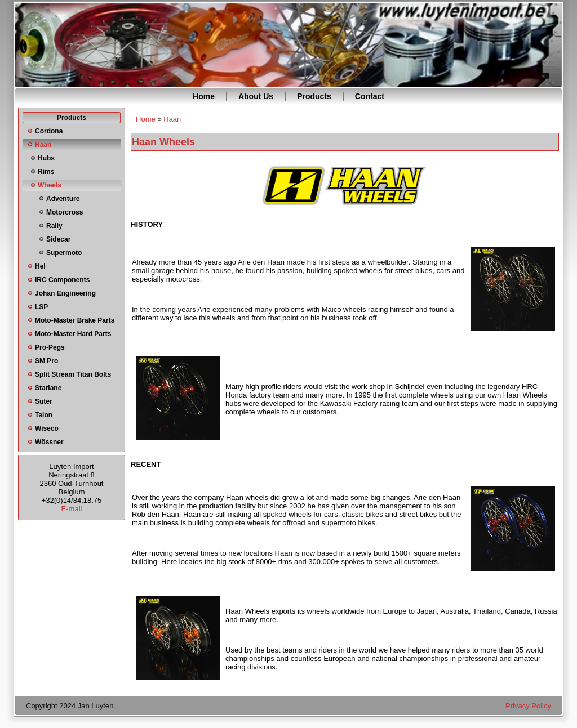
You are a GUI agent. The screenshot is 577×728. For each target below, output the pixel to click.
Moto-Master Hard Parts (73, 334)
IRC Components (62, 280)
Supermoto (64, 253)
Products (314, 96)
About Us (256, 96)
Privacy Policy (528, 706)
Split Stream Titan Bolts (73, 374)
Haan (43, 145)
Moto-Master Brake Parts (75, 320)
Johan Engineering (65, 293)
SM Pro (46, 361)
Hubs (46, 158)
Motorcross (65, 212)
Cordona (49, 131)
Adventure (63, 199)
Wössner (49, 442)
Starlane (48, 388)
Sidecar (58, 239)
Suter (44, 401)
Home (204, 96)
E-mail (72, 509)
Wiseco (47, 428)
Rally (54, 226)
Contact (370, 96)
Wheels (50, 185)
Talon (44, 415)
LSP (41, 307)
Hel (40, 266)
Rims (46, 172)
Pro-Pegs (50, 347)
